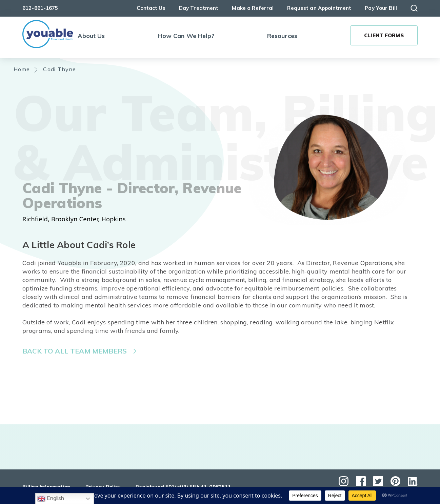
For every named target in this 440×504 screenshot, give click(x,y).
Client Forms (384, 35)
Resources (282, 36)
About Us (91, 36)
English (51, 499)
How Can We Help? (186, 36)
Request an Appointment (319, 8)
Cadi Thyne (60, 69)
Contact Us (151, 8)
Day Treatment (199, 8)
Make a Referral (253, 8)
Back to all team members (75, 351)
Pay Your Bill (381, 8)
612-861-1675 (40, 8)
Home (22, 69)
